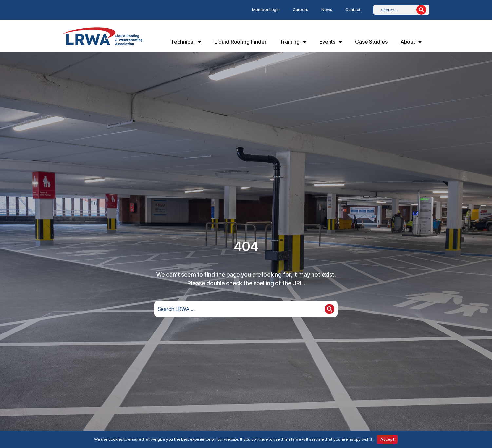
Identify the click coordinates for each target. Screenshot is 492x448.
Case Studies (371, 42)
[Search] (421, 10)
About (411, 42)
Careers (301, 10)
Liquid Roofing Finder (240, 42)
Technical (186, 42)
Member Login (266, 10)
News (327, 10)
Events (331, 42)
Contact (353, 10)
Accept (387, 439)
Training (293, 42)
